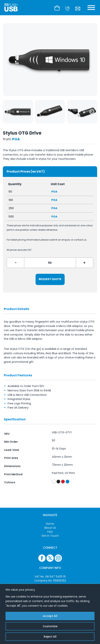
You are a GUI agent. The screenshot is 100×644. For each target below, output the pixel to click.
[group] (18, 112)
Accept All (50, 616)
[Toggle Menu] (91, 8)
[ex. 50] (50, 263)
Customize (50, 626)
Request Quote (50, 279)
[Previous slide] (8, 112)
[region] (50, 614)
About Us (50, 528)
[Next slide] (92, 112)
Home (50, 524)
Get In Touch (50, 536)
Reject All (50, 637)
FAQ (50, 532)
